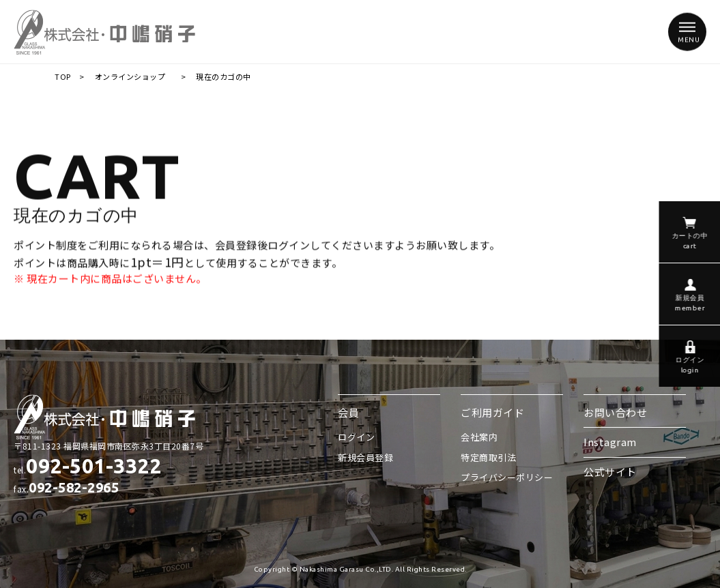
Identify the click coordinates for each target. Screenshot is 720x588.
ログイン (356, 437)
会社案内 (479, 437)
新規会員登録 (365, 457)
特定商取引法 (488, 457)
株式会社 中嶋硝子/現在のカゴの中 (105, 32)
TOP (63, 76)
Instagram (610, 442)
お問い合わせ (615, 412)
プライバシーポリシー (507, 477)
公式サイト (610, 472)
